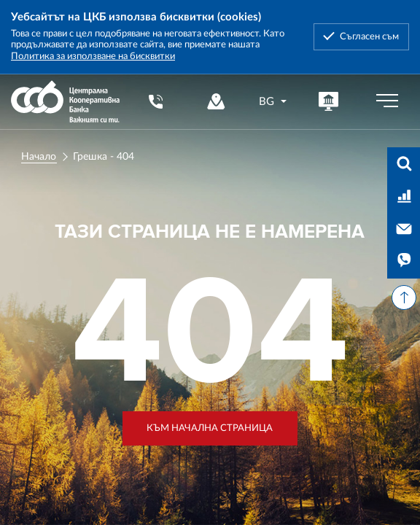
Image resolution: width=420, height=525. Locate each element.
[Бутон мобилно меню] (387, 101)
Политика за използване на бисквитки (93, 56)
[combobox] (273, 102)
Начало (39, 157)
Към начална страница (210, 428)
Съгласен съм (369, 36)
